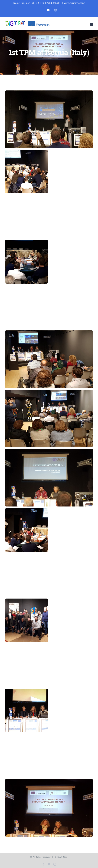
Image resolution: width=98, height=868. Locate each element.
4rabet (26, 0)
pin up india (5, 0)
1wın (0, 0)
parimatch (13, 0)
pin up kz (7, 0)
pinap (9, 0)
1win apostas (40, 0)
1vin (2, 0)
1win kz (22, 0)
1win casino (39, 0)
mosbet (16, 0)
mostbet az (11, 0)
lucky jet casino (1, 0)
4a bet (38, 0)
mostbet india (25, 0)
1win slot (16, 0)
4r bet (8, 0)
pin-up (12, 0)
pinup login (28, 0)
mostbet (2, 0)
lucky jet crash (32, 0)
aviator (13, 0)
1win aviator (17, 0)
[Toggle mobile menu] (92, 24)
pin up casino (33, 0)
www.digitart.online (75, 3)
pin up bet (35, 0)
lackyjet (3, 0)
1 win (3, 0)
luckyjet (29, 0)
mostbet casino (6, 0)
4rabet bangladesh (31, 0)
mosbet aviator (24, 0)
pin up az (8, 0)
